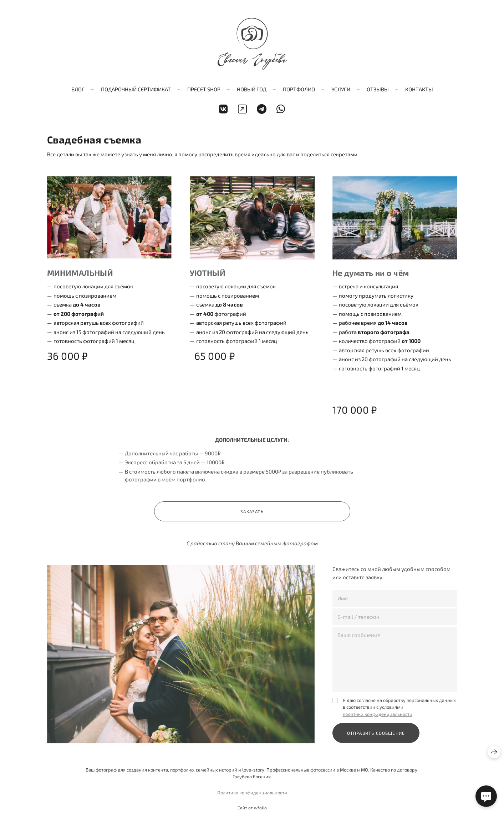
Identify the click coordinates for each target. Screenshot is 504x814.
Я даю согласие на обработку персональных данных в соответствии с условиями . (399, 711)
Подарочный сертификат (136, 89)
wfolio (260, 811)
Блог (78, 89)
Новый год (252, 89)
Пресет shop (204, 89)
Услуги (341, 89)
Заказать (252, 515)
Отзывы (378, 89)
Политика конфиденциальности (252, 796)
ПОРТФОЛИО (299, 89)
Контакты (419, 89)
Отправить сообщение (376, 737)
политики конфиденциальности (378, 718)
